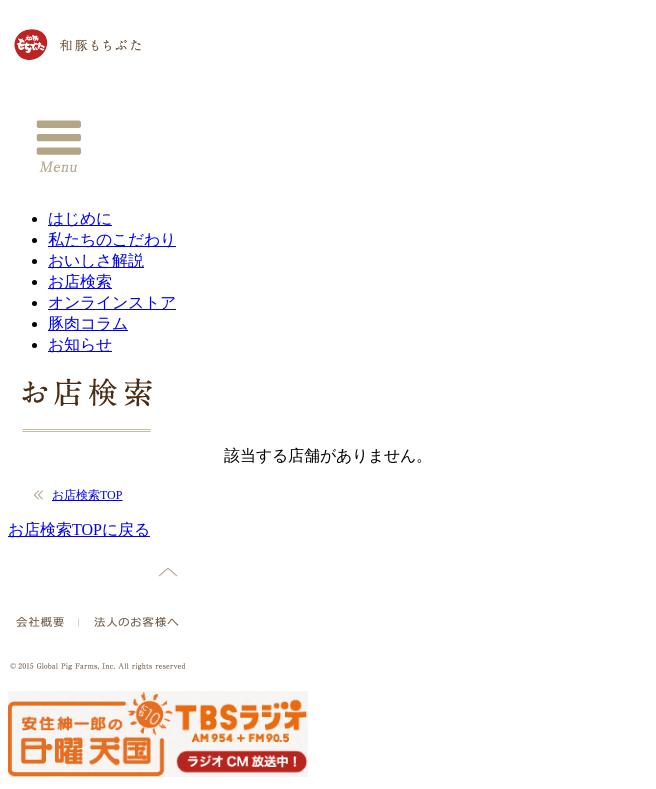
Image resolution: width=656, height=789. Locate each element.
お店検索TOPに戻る (79, 529)
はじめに (80, 218)
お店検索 (80, 281)
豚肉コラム (88, 323)
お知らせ (80, 344)
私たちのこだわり (112, 239)
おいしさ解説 (96, 260)
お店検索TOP (87, 495)
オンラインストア (112, 302)
